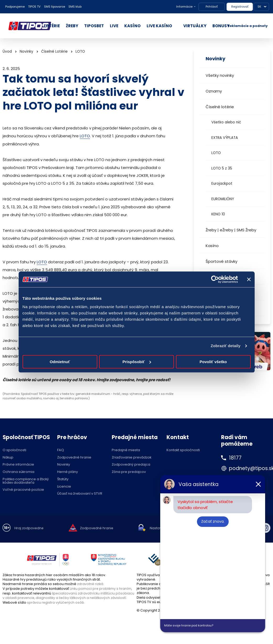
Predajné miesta (126, 450)
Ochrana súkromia (18, 472)
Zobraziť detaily (226, 346)
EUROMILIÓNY (223, 199)
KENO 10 (218, 214)
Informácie (184, 7)
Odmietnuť (60, 362)
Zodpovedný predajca (131, 465)
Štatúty (63, 479)
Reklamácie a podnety (248, 26)
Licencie (64, 486)
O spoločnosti (14, 450)
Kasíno (212, 246)
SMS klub (75, 7)
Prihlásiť (212, 7)
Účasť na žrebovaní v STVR (80, 494)
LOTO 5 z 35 (222, 168)
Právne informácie (18, 465)
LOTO (216, 153)
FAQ (61, 450)
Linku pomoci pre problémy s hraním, (101, 588)
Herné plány (68, 472)
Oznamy (214, 91)
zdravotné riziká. (91, 584)
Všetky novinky (220, 75)
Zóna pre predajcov (129, 472)
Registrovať (240, 7)
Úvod (7, 51)
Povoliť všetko (213, 362)
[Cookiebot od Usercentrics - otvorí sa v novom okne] (215, 279)
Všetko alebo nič (226, 122)
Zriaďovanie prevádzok (132, 457)
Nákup (8, 457)
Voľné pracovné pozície (23, 490)
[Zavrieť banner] (249, 279)
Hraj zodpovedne (29, 528)
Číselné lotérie (220, 107)
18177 (235, 458)
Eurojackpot (222, 184)
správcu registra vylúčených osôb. (56, 602)
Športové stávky (221, 261)
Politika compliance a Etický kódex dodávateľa (26, 481)
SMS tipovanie (55, 7)
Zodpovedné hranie (74, 457)
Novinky (26, 51)
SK (259, 7)
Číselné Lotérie (54, 51)
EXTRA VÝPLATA (225, 138)
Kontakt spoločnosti (183, 450)
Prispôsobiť (137, 362)
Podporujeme (15, 7)
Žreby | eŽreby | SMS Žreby (231, 230)
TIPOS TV (34, 7)
